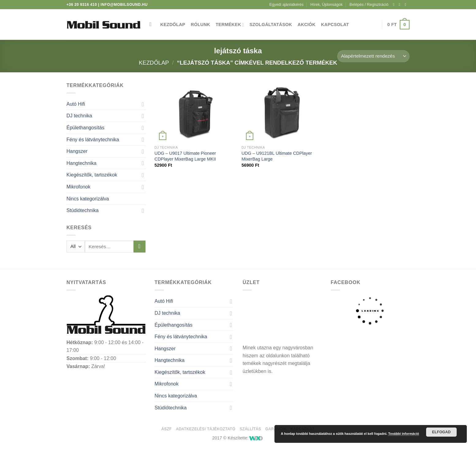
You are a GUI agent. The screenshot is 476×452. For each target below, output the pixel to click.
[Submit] (140, 247)
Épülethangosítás (85, 128)
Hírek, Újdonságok (326, 4)
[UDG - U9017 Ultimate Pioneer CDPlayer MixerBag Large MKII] (195, 112)
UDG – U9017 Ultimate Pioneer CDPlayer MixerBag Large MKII (185, 156)
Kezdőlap (173, 25)
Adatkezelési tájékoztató (206, 429)
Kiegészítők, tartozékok (92, 175)
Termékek (230, 25)
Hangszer (77, 151)
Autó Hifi (76, 104)
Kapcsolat (335, 25)
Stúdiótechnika (83, 210)
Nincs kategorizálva (88, 199)
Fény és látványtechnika (93, 140)
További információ (404, 434)
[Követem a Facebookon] (395, 5)
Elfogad (441, 432)
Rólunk (200, 25)
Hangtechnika (81, 163)
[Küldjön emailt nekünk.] (406, 5)
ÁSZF (167, 429)
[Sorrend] (373, 56)
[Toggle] (143, 104)
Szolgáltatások (271, 25)
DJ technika (79, 116)
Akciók (307, 25)
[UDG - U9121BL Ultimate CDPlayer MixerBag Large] (282, 112)
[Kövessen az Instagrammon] (401, 5)
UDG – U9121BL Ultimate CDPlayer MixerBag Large (277, 156)
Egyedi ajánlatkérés (286, 4)
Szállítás (250, 429)
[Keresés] (152, 25)
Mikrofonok (78, 187)
